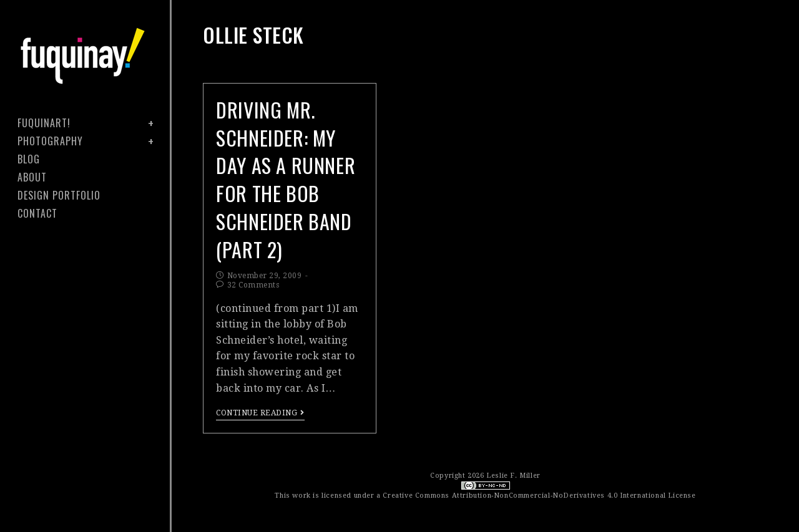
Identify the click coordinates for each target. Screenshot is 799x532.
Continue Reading (260, 413)
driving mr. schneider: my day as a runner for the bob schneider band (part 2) (286, 179)
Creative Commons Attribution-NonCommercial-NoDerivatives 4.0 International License (539, 496)
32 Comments (253, 285)
